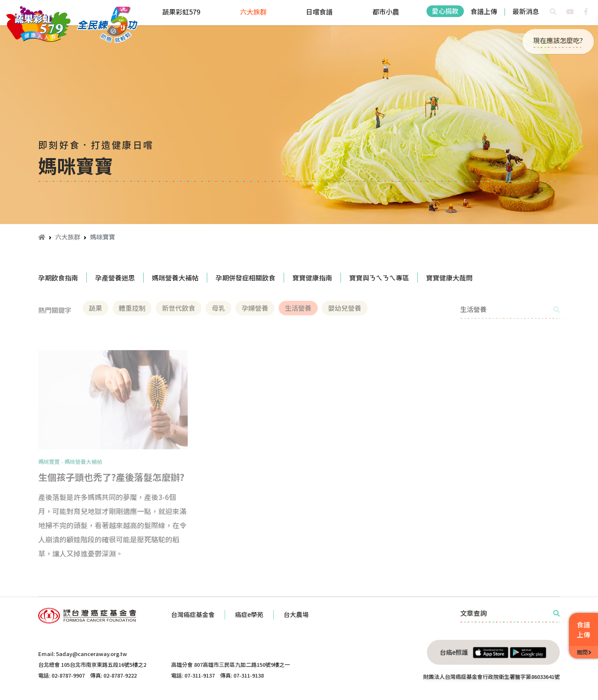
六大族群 (253, 12)
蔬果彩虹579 (181, 12)
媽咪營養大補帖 (175, 278)
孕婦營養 (255, 308)
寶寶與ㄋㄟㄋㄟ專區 (379, 278)
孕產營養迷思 (115, 278)
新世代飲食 (179, 308)
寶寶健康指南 (312, 278)
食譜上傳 (484, 11)
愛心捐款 (445, 11)
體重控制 (132, 308)
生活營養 (298, 308)
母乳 (218, 308)
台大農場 (296, 614)
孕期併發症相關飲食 (245, 278)
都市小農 (386, 12)
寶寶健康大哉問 (449, 278)
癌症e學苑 (249, 614)
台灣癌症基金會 (193, 614)
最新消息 (526, 11)
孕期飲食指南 (58, 278)
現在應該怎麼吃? (558, 40)
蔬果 (96, 308)
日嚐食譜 (319, 12)
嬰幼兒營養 (345, 308)
